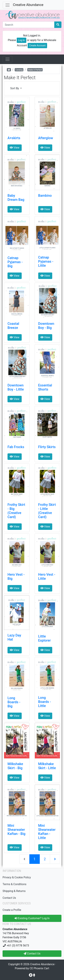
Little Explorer (45, 638)
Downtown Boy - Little (16, 387)
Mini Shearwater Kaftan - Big (16, 830)
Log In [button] (22, 40)
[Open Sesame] (8, 59)
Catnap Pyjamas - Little (46, 261)
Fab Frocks (16, 447)
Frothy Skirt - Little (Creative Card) (47, 511)
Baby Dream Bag (16, 198)
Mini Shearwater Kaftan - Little (47, 832)
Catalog (19, 70)
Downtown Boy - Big (46, 326)
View (15, 148)
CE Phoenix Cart (40, 968)
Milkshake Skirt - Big (15, 766)
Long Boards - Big (14, 702)
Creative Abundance (28, 5)
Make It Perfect (35, 70)
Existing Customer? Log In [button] (32, 918)
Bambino (45, 196)
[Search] (29, 25)
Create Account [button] (37, 45)
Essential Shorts (45, 387)
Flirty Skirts (47, 447)
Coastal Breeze (13, 326)
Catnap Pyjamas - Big (15, 262)
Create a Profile (12, 910)
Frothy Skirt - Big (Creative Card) (16, 511)
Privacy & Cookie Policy (17, 877)
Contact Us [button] (32, 954)
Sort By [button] (15, 88)
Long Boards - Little (45, 702)
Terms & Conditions (15, 884)
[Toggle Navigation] (8, 5)
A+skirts (14, 138)
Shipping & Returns (14, 891)
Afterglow (46, 138)
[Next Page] (55, 859)
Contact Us (9, 898)
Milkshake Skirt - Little (47, 766)
